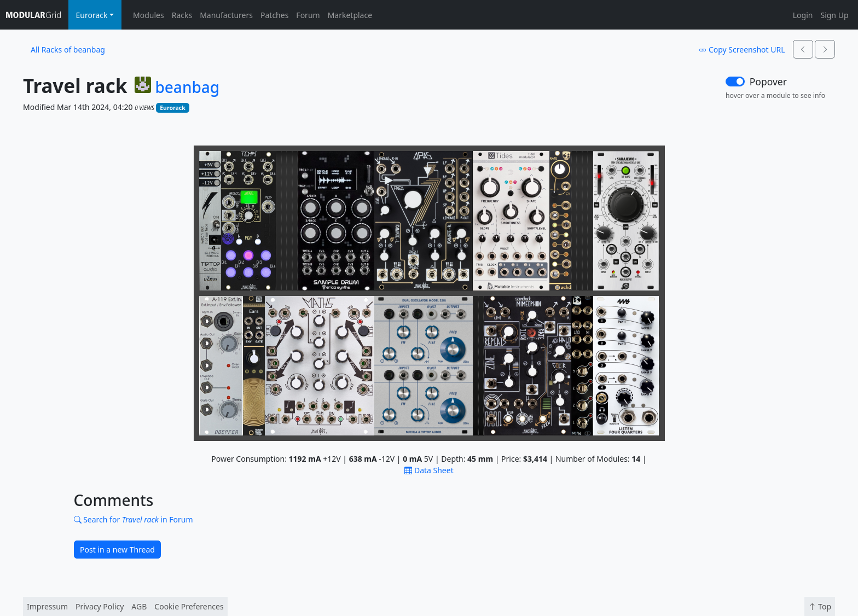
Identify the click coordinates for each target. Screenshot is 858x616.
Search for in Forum (134, 519)
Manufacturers (226, 15)
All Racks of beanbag (68, 50)
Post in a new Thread (117, 550)
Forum (308, 15)
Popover (768, 82)
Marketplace (350, 15)
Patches (274, 15)
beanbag (187, 88)
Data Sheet (429, 470)
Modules (149, 15)
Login (803, 15)
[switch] (735, 82)
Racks (182, 15)
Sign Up (834, 15)
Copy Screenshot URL (742, 50)
